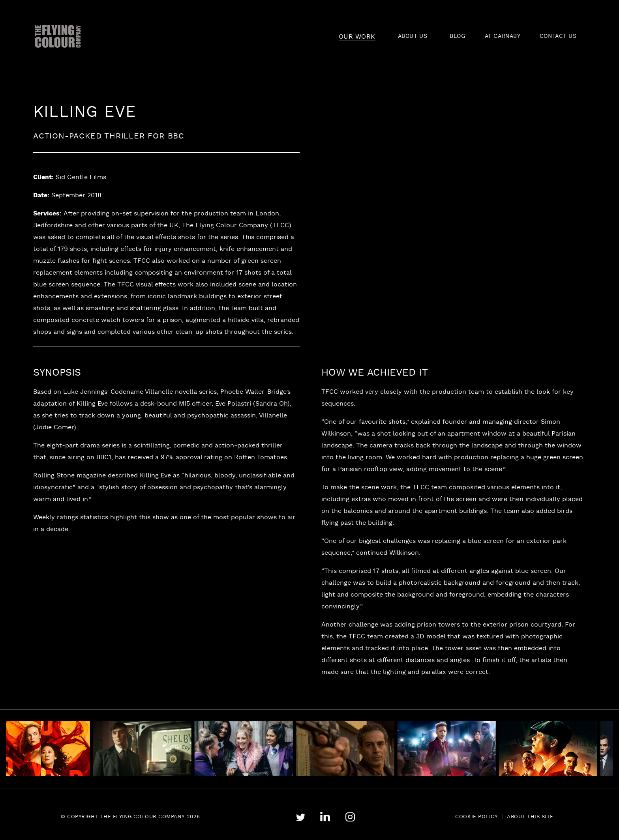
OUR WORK (357, 37)
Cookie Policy (476, 817)
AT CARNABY (503, 36)
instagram (350, 817)
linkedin (325, 817)
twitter (300, 817)
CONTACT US (558, 36)
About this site (530, 817)
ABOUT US (413, 36)
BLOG (457, 36)
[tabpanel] (147, 749)
